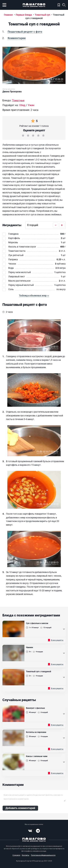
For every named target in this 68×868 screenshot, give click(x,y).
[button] (34, 296)
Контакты (26, 855)
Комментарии (17, 38)
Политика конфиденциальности (43, 855)
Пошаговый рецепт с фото (25, 32)
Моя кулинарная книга (59, 5)
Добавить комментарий (20, 808)
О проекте (16, 855)
